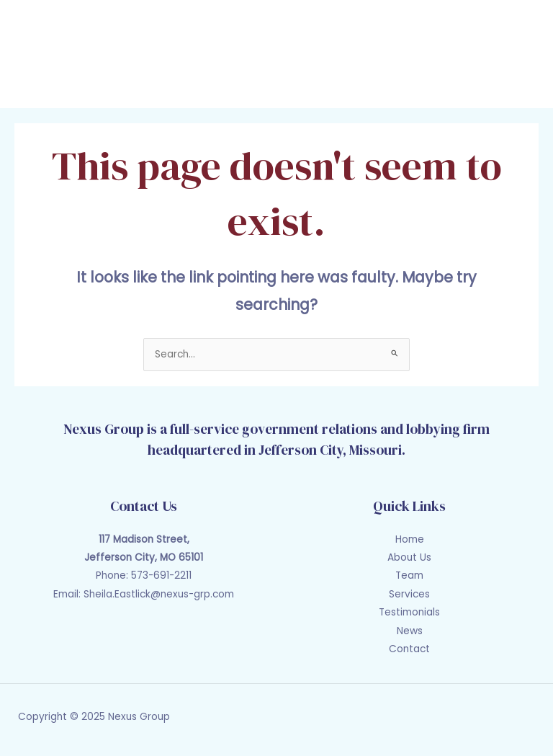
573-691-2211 (161, 575)
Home (410, 539)
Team (409, 575)
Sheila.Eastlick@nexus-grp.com (159, 594)
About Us (409, 557)
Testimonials (409, 612)
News (410, 631)
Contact (409, 649)
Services (409, 594)
